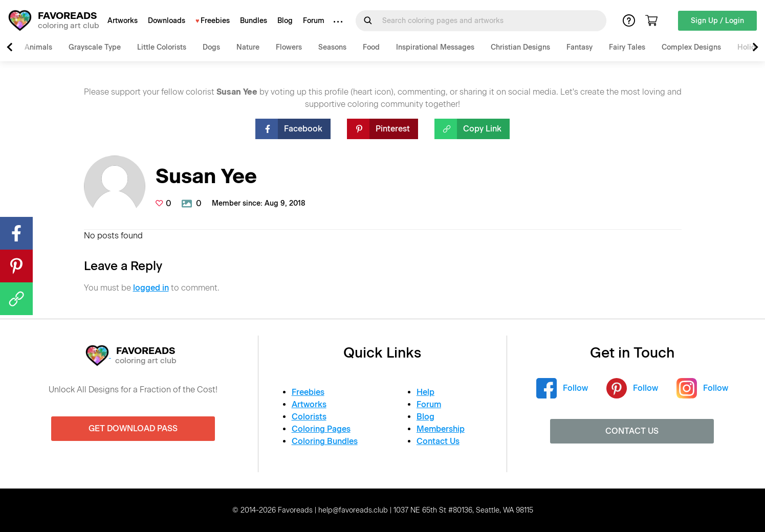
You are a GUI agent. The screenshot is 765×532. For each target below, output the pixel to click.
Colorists (309, 417)
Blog (285, 21)
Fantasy (580, 47)
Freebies (215, 21)
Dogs (211, 47)
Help (425, 392)
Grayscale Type (95, 47)
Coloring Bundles (325, 441)
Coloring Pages (321, 429)
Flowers (289, 47)
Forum (314, 21)
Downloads (167, 21)
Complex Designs (691, 47)
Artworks (123, 21)
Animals (38, 47)
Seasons (332, 47)
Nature (248, 47)
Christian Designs (520, 47)
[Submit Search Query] (368, 20)
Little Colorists (162, 47)
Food (371, 47)
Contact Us (438, 441)
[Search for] (487, 21)
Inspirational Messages (435, 47)
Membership (441, 429)
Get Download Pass (133, 428)
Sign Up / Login (717, 21)
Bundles (254, 21)
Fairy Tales (627, 47)
